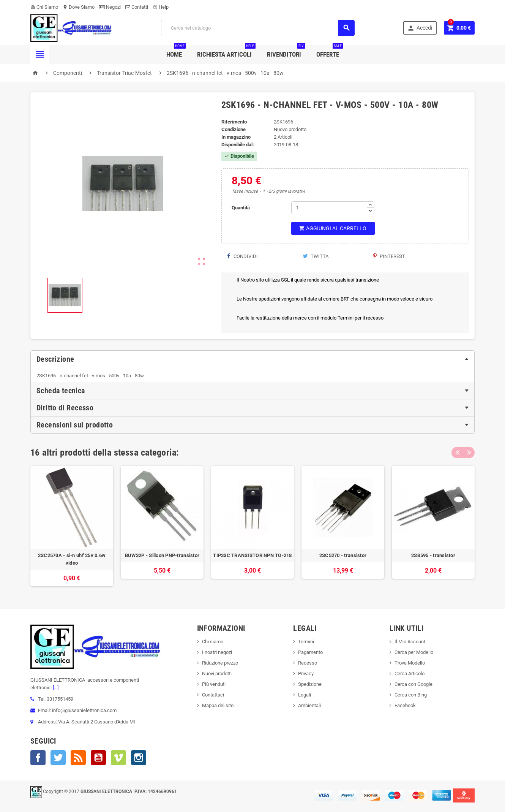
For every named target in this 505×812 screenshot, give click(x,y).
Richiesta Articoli (226, 51)
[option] (72, 526)
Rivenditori (286, 51)
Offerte (330, 51)
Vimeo (118, 758)
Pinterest (389, 256)
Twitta (316, 256)
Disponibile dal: (238, 145)
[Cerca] (258, 28)
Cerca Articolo (410, 674)
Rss (78, 758)
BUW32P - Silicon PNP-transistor (162, 555)
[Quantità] (329, 208)
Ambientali (309, 705)
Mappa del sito (218, 705)
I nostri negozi (217, 652)
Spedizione (310, 684)
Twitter (58, 758)
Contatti (137, 7)
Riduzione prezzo (220, 663)
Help (161, 7)
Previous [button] (457, 453)
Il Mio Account (410, 642)
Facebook (38, 758)
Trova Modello (410, 663)
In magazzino (236, 137)
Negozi (110, 7)
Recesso (308, 663)
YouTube (98, 758)
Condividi (242, 256)
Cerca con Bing (411, 695)
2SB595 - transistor (433, 555)
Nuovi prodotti (217, 674)
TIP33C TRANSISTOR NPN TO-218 (252, 555)
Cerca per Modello (414, 652)
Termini (306, 642)
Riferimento (234, 122)
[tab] (252, 359)
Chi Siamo (44, 7)
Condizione (234, 129)
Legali (305, 695)
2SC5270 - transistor (343, 555)
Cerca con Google (413, 684)
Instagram (139, 758)
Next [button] (469, 453)
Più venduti (214, 684)
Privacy (306, 674)
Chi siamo (213, 642)
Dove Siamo (79, 7)
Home (176, 51)
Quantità (241, 208)
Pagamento (310, 652)
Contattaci (213, 695)
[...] (55, 688)
